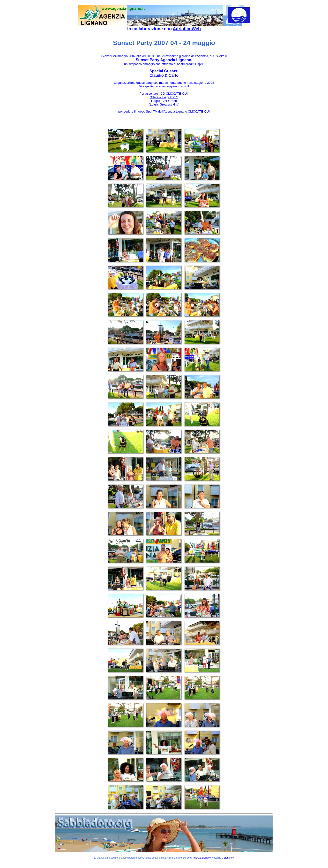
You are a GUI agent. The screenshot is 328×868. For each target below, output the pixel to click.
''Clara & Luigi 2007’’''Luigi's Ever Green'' (164, 99)
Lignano (228, 858)
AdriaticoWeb (187, 29)
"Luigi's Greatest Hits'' (164, 104)
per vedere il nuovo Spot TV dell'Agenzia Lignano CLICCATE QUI (164, 111)
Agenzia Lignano (202, 858)
